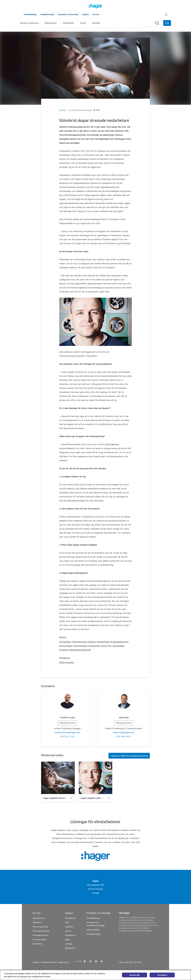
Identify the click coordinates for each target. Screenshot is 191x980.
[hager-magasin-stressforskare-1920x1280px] (58, 778)
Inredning (64, 650)
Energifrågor (65, 642)
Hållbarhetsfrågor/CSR (80, 650)
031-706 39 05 (124, 736)
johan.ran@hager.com (124, 732)
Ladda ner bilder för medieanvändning (129, 756)
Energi (104, 646)
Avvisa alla (135, 975)
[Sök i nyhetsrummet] (157, 23)
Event (83, 23)
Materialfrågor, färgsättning (87, 646)
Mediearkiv (68, 23)
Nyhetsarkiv (51, 23)
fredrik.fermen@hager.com (67, 732)
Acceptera (162, 975)
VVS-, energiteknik (116, 646)
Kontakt (96, 23)
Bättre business (67, 662)
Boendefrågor (103, 642)
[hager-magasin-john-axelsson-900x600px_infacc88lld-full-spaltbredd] (96, 778)
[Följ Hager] (167, 23)
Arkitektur (91, 642)
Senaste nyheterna (29, 23)
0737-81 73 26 (67, 736)
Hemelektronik (79, 642)
